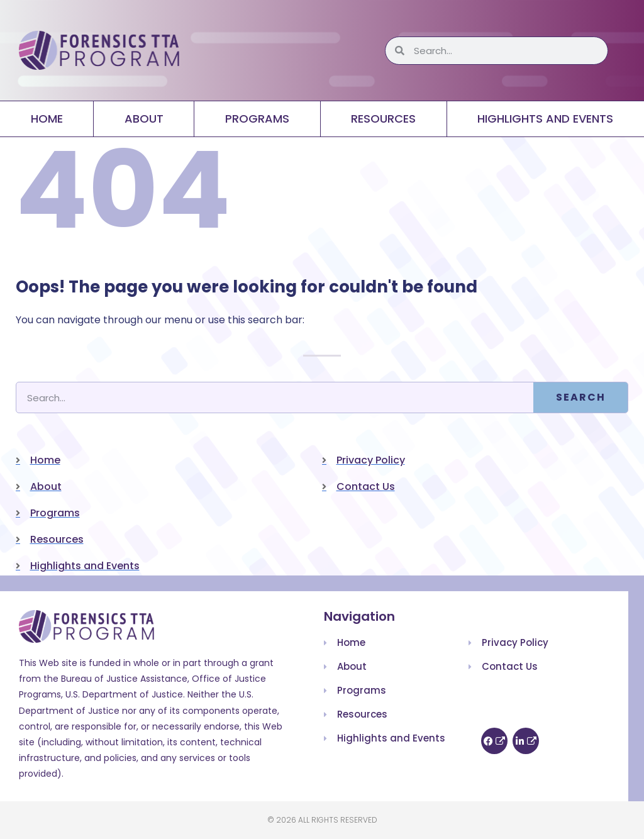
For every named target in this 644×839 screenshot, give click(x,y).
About (144, 119)
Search (581, 397)
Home (47, 119)
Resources (383, 119)
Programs (257, 119)
